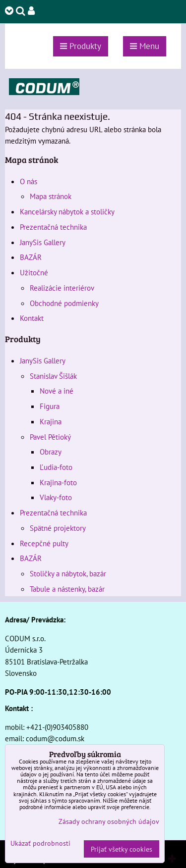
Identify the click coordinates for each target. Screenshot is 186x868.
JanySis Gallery (43, 242)
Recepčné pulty (44, 543)
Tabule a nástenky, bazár (67, 589)
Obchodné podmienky (64, 303)
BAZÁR (31, 257)
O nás (29, 181)
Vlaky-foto (56, 497)
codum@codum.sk (55, 738)
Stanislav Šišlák (53, 376)
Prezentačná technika (53, 227)
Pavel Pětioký (50, 437)
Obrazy (51, 452)
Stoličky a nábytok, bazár (68, 573)
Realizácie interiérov (62, 288)
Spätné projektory (58, 528)
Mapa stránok (51, 196)
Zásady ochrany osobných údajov (109, 821)
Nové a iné (57, 391)
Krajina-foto (58, 482)
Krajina (51, 421)
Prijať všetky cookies (122, 849)
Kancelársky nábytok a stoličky (67, 211)
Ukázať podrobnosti (40, 843)
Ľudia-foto (56, 467)
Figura (50, 406)
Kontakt (32, 318)
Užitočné (34, 272)
